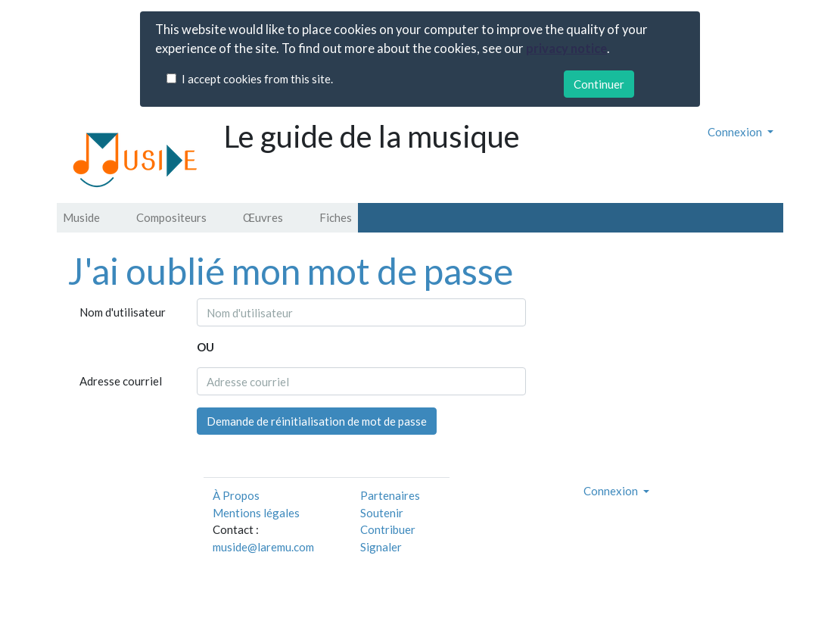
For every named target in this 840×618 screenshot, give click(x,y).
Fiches (336, 217)
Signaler (381, 547)
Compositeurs (171, 217)
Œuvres (263, 217)
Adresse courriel (121, 381)
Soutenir (382, 513)
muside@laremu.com (263, 547)
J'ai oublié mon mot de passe (291, 271)
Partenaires (390, 495)
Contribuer (388, 529)
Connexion (736, 132)
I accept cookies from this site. (257, 79)
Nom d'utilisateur (123, 312)
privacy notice (566, 48)
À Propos (236, 495)
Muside (81, 217)
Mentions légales (256, 513)
